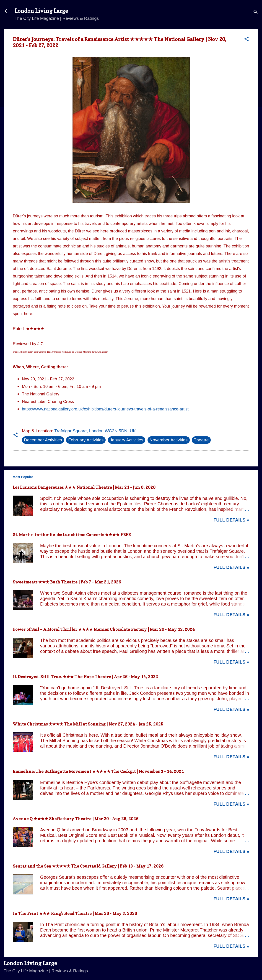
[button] (246, 40)
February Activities (86, 440)
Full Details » (231, 520)
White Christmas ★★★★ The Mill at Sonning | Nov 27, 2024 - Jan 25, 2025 (88, 724)
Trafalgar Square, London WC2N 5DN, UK (95, 431)
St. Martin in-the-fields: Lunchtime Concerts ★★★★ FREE (72, 535)
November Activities (169, 440)
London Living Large (41, 11)
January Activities (127, 440)
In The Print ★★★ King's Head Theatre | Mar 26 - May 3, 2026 (75, 913)
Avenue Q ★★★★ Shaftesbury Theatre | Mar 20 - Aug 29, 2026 (76, 819)
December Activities (43, 440)
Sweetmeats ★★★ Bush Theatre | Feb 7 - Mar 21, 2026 (67, 582)
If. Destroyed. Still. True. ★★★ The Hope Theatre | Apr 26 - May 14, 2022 (85, 677)
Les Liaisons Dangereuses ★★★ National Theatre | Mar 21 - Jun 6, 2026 (84, 487)
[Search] (256, 12)
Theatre (201, 440)
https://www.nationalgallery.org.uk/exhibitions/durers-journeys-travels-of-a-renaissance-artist (105, 409)
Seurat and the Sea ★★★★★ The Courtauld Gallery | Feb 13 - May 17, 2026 (88, 866)
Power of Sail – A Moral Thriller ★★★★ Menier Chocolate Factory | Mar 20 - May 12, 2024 (104, 629)
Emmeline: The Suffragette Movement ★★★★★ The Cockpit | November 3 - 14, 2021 (98, 771)
